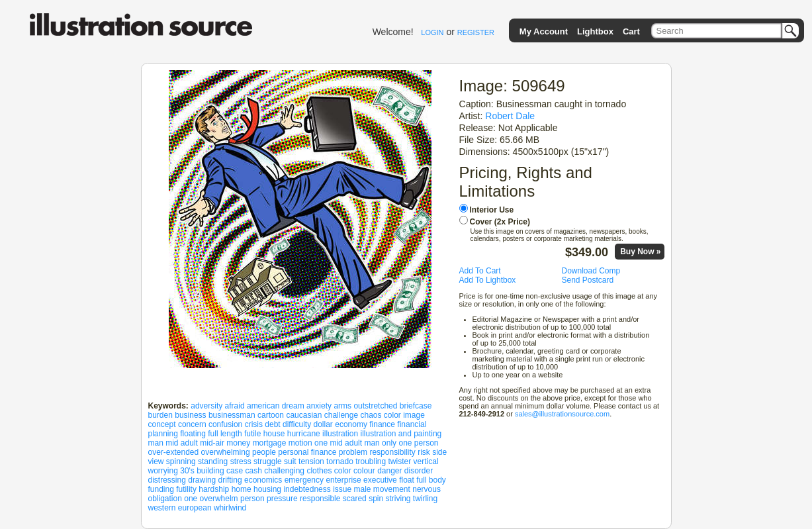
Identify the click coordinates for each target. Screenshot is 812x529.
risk (424, 452)
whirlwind (230, 508)
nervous (427, 489)
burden (160, 415)
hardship (214, 489)
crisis (254, 424)
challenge (341, 415)
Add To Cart (480, 271)
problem (353, 452)
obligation (165, 499)
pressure (282, 499)
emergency (304, 480)
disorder (419, 471)
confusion (225, 424)
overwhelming (226, 452)
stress (241, 461)
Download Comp (591, 271)
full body (431, 480)
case (235, 471)
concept (162, 424)
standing (213, 461)
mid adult (182, 443)
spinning (181, 461)
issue (342, 489)
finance (382, 424)
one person (418, 443)
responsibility (392, 452)
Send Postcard (588, 280)
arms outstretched (365, 406)
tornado (340, 461)
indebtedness (307, 489)
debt (272, 424)
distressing (167, 480)
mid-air (212, 443)
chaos (371, 415)
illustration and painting (401, 434)
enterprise (343, 480)
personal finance (307, 452)
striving (398, 499)
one (191, 499)
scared (355, 499)
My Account (544, 31)
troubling (371, 461)
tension (311, 461)
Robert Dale (510, 116)
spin (376, 499)
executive (380, 480)
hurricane (304, 434)
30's (187, 471)
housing (267, 489)
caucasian (304, 415)
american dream (276, 406)
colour (364, 471)
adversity (206, 406)
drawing (202, 480)
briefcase (416, 406)
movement (392, 489)
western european (180, 508)
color (343, 471)
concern (192, 424)
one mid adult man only (355, 443)
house (274, 434)
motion (300, 443)
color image (404, 415)
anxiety (319, 406)
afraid (235, 406)
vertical (426, 461)
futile (252, 434)
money (238, 443)
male (362, 489)
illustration (340, 434)
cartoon (271, 415)
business (190, 415)
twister (400, 461)
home (242, 489)
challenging (284, 471)
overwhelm (219, 499)
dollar (323, 424)
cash (254, 471)
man (156, 443)
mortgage (270, 443)
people (264, 452)
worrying (163, 471)
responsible (320, 499)
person (252, 499)
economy (351, 424)
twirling (425, 499)
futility (186, 489)
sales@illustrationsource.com (562, 414)
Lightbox (595, 31)
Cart (631, 31)
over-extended (174, 452)
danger (389, 471)
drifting (230, 480)
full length (225, 434)
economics (263, 480)
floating (193, 434)
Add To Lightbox (488, 280)
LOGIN (432, 32)
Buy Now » (640, 252)
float (407, 480)
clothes (319, 471)
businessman (232, 415)
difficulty (297, 424)
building (210, 471)
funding (161, 489)
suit (290, 461)
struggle (268, 461)
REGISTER (476, 32)
